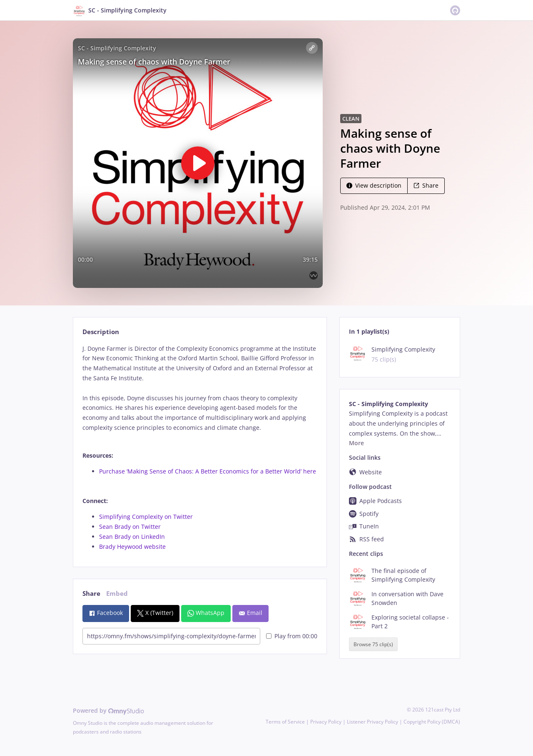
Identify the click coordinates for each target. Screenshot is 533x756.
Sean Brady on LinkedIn (132, 537)
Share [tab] (91, 594)
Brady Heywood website (132, 547)
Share (426, 185)
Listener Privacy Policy (372, 722)
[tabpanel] (200, 448)
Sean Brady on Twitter (130, 527)
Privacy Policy (326, 722)
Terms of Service (285, 722)
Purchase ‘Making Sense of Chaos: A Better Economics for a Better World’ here (208, 471)
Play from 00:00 (292, 636)
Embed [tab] (117, 594)
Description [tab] (101, 332)
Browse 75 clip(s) (373, 644)
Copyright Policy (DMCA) (432, 722)
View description (374, 185)
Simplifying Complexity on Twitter (146, 517)
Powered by (108, 710)
